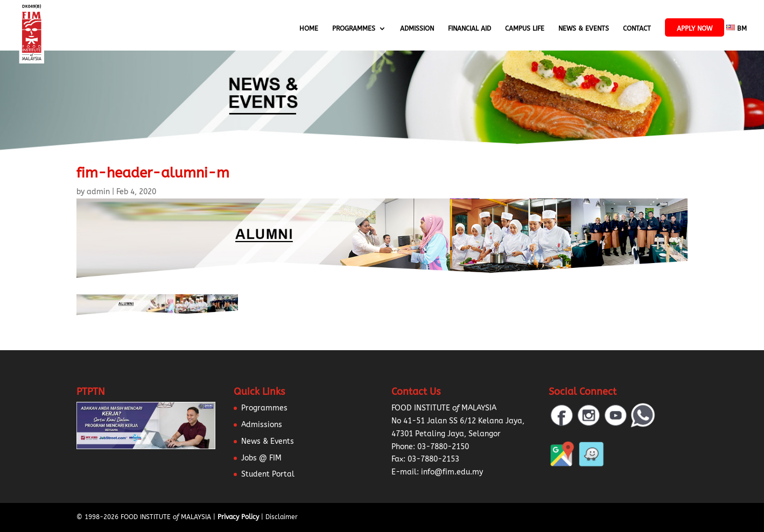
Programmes (354, 29)
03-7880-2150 (443, 447)
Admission (417, 29)
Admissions (262, 425)
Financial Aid (469, 29)
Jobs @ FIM (261, 458)
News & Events (584, 29)
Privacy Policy (238, 517)
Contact (637, 29)
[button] (22, 510)
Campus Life (525, 29)
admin (98, 192)
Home (309, 29)
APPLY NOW (695, 29)
